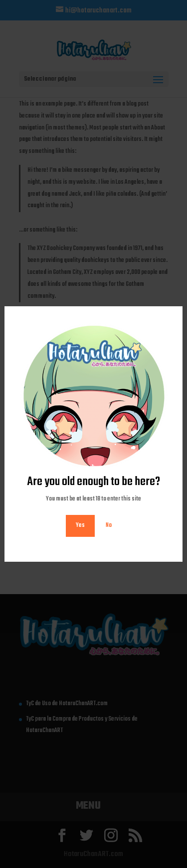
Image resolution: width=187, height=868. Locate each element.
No (109, 525)
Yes (80, 525)
